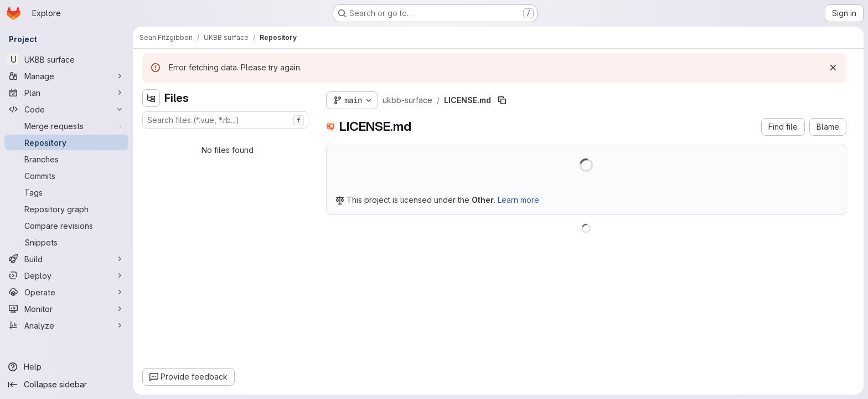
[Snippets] (66, 242)
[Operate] (66, 292)
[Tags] (66, 192)
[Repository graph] (66, 209)
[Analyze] (66, 325)
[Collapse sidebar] (66, 385)
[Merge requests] (66, 126)
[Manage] (66, 76)
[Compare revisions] (66, 226)
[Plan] (66, 93)
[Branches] (66, 159)
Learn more (518, 200)
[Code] (66, 109)
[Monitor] (66, 309)
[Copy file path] (502, 100)
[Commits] (66, 176)
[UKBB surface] (66, 59)
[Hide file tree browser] (151, 98)
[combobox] (225, 120)
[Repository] (66, 142)
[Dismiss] (833, 68)
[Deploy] (66, 275)
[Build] (66, 259)
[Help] (66, 367)
